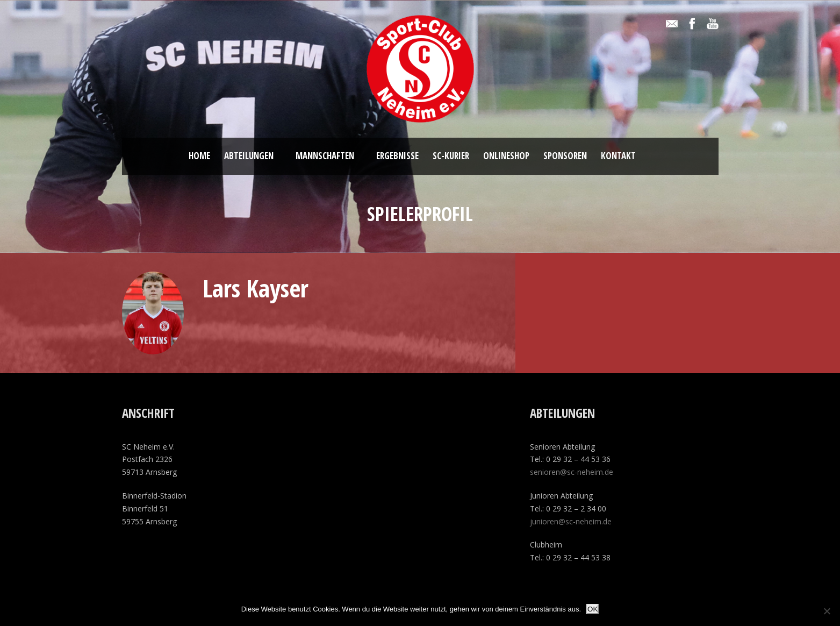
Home (199, 156)
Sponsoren (565, 156)
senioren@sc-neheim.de (572, 472)
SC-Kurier (451, 156)
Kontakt (618, 156)
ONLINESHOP (506, 156)
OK (593, 609)
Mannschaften (325, 156)
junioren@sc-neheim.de (571, 521)
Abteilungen (249, 156)
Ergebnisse (397, 156)
